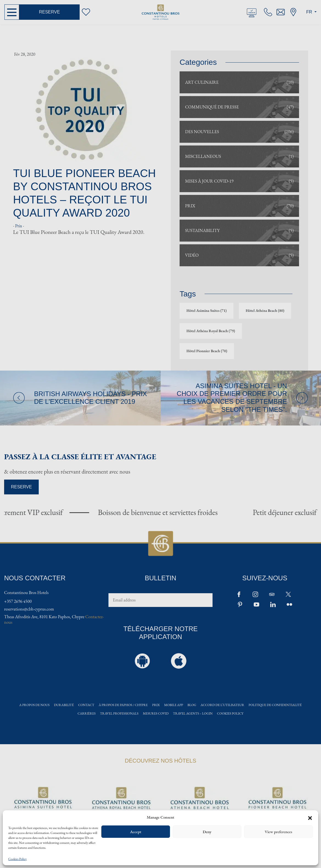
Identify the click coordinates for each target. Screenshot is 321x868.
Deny (207, 832)
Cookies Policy (17, 859)
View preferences (278, 832)
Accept (136, 832)
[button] (310, 817)
